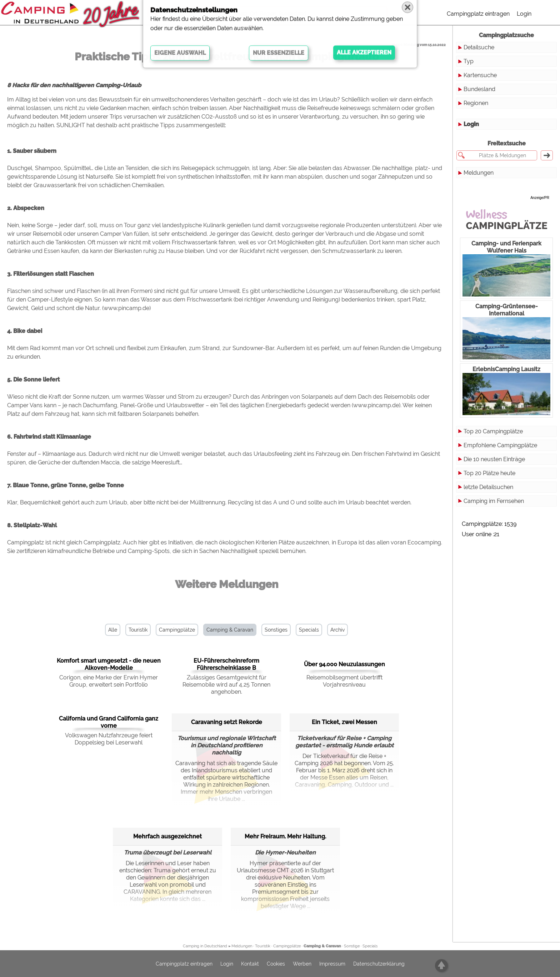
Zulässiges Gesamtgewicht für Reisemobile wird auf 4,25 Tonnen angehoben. (226, 685)
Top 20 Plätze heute (489, 473)
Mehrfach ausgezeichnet (167, 836)
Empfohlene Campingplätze (500, 445)
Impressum (332, 964)
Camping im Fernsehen (494, 501)
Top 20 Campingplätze (493, 431)
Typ (469, 61)
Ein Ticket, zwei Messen (344, 722)
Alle (113, 630)
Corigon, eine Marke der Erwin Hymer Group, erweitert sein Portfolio (109, 681)
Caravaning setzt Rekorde (227, 722)
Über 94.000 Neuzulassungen (344, 664)
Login (524, 14)
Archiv (337, 630)
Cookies (276, 964)
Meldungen (479, 173)
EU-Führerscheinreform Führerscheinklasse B (226, 664)
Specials (309, 630)
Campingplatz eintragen (478, 14)
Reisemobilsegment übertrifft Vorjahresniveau (344, 681)
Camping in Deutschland (205, 946)
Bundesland (479, 89)
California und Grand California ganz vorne (109, 722)
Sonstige (352, 946)
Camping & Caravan (230, 630)
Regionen (476, 103)
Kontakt (250, 964)
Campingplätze (177, 630)
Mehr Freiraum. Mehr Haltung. (285, 836)
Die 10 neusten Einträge (494, 459)
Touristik (138, 630)
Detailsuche (479, 47)
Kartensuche (480, 75)
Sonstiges (276, 630)
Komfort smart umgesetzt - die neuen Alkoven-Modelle (109, 664)
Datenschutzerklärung (379, 964)
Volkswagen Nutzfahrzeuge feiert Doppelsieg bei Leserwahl (109, 739)
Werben (302, 964)
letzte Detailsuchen (488, 487)
